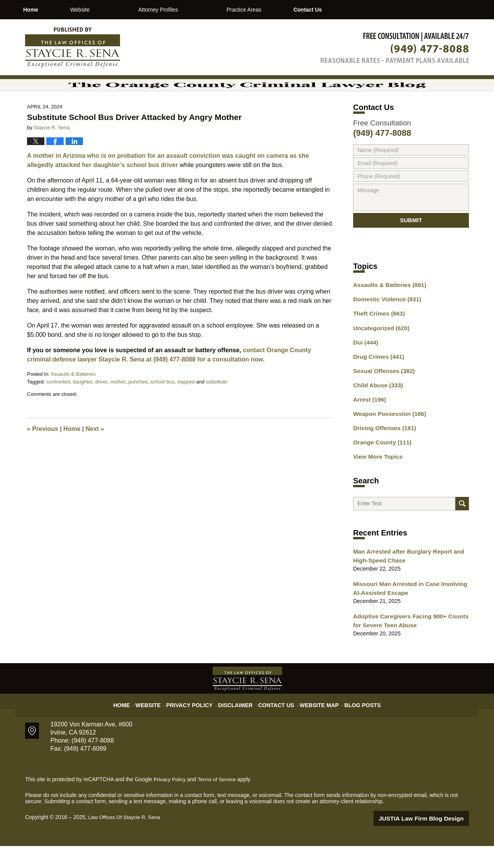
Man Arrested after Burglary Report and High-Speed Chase (404, 582)
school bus (162, 407)
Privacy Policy (197, 724)
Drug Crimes (376, 383)
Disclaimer (238, 724)
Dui (365, 370)
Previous (43, 454)
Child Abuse (376, 410)
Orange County (380, 464)
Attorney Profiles (191, 10)
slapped (186, 407)
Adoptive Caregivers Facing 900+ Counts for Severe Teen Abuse (410, 644)
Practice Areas (276, 10)
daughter (83, 407)
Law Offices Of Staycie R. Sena (126, 840)
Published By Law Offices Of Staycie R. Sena (395, 48)
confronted (58, 407)
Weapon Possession (386, 437)
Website (112, 10)
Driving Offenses (382, 451)
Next (95, 454)
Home (47, 10)
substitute (217, 407)
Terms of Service (219, 802)
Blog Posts (354, 724)
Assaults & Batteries (73, 399)
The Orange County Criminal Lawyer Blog (73, 47)
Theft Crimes (377, 343)
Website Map (315, 724)
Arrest (368, 424)
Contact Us (356, 10)
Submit (411, 248)
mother (118, 407)
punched (138, 407)
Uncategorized (379, 356)
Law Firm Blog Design (432, 841)
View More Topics (376, 478)
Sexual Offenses (381, 397)
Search (462, 528)
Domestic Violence (384, 329)
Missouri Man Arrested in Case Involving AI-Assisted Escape (409, 613)
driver (101, 407)
